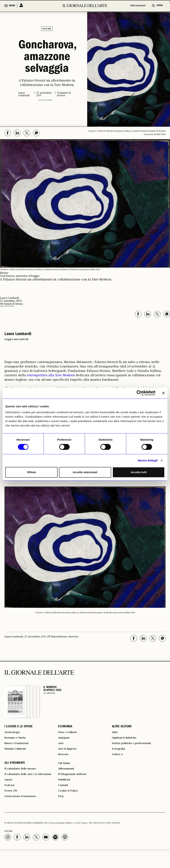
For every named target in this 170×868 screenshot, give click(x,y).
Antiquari (65, 741)
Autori (9, 795)
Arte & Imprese (69, 754)
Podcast (10, 801)
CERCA (160, 6)
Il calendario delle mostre (23, 777)
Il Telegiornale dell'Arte (75, 784)
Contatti (64, 797)
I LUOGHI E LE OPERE (19, 727)
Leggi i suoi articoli (16, 339)
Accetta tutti (139, 472)
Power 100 (12, 808)
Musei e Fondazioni (18, 747)
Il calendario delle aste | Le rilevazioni (24, 786)
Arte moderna (45, 100)
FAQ (61, 810)
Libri (115, 734)
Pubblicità (65, 790)
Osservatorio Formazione (23, 814)
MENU (12, 6)
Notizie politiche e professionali (135, 747)
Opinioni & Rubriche (127, 741)
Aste (61, 747)
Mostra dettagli (148, 460)
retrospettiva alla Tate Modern (51, 375)
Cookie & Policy (69, 803)
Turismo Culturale (17, 754)
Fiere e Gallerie (69, 734)
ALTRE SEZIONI (122, 727)
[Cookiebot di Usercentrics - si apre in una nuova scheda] (139, 393)
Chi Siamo (65, 770)
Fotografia (119, 754)
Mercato (64, 760)
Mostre (47, 29)
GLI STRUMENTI (15, 770)
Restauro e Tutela (17, 741)
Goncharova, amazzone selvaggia (47, 58)
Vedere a (118, 760)
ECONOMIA (65, 727)
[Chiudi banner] (163, 393)
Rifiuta (31, 472)
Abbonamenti (138, 6)
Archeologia (13, 734)
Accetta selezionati (85, 472)
